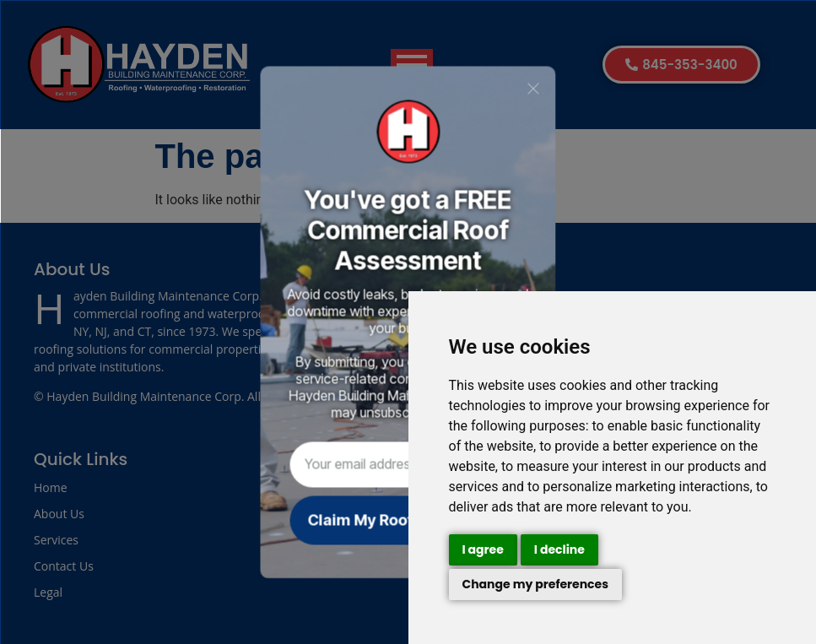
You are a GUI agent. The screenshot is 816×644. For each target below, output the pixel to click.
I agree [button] (483, 549)
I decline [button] (559, 549)
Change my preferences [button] (536, 584)
